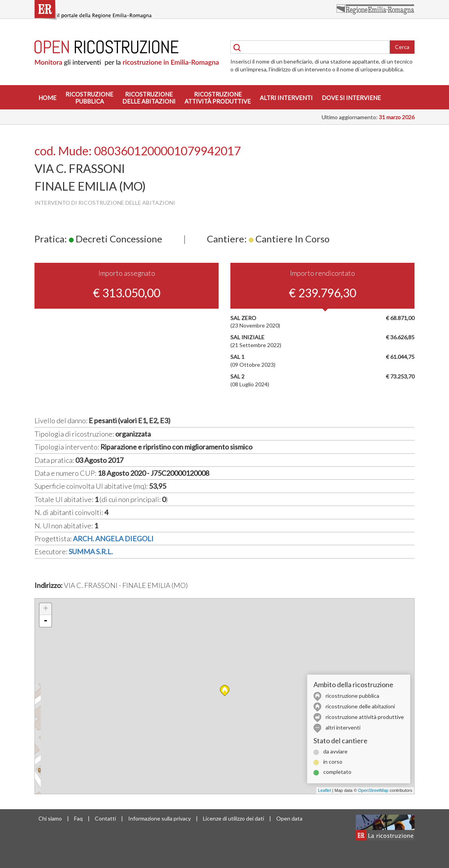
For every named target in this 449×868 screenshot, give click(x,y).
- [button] (45, 621)
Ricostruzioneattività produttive (218, 98)
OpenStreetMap (373, 790)
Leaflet (325, 790)
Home (47, 98)
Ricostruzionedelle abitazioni (149, 98)
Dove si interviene (351, 98)
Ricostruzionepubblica (89, 98)
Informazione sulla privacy (159, 818)
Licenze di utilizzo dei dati (234, 818)
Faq (78, 818)
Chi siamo (50, 818)
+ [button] (46, 609)
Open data (289, 818)
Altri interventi (286, 98)
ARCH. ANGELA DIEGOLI (113, 539)
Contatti (105, 818)
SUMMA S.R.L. (91, 551)
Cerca (402, 47)
